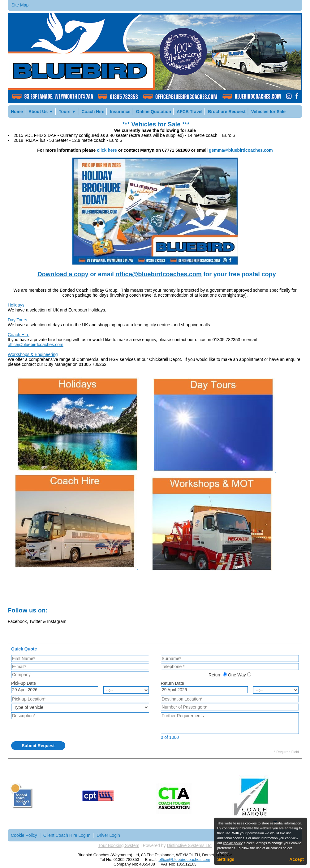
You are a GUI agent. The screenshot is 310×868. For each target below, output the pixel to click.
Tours (67, 112)
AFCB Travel (189, 112)
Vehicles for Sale (268, 112)
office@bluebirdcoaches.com (158, 274)
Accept (297, 859)
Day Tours (17, 320)
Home (17, 112)
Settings (226, 859)
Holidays (16, 305)
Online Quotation (154, 112)
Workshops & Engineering (33, 354)
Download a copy (63, 274)
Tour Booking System (119, 845)
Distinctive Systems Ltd (189, 845)
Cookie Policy (24, 835)
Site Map (20, 5)
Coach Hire (93, 112)
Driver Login (108, 835)
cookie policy (233, 843)
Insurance (120, 112)
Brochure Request (227, 112)
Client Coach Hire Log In (67, 835)
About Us (41, 112)
